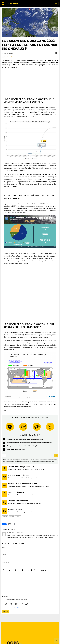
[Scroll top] (56, 640)
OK (56, 455)
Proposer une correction (18, 500)
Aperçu (43, 569)
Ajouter (6, 610)
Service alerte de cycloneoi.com (21, 467)
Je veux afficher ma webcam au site (23, 483)
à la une (18, 516)
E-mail (4, 554)
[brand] (10, 4)
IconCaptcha (16, 606)
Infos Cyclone (12, 57)
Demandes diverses (16, 492)
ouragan (5, 516)
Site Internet (6, 561)
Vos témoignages (15, 508)
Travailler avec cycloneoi (18, 475)
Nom (3, 546)
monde (12, 516)
